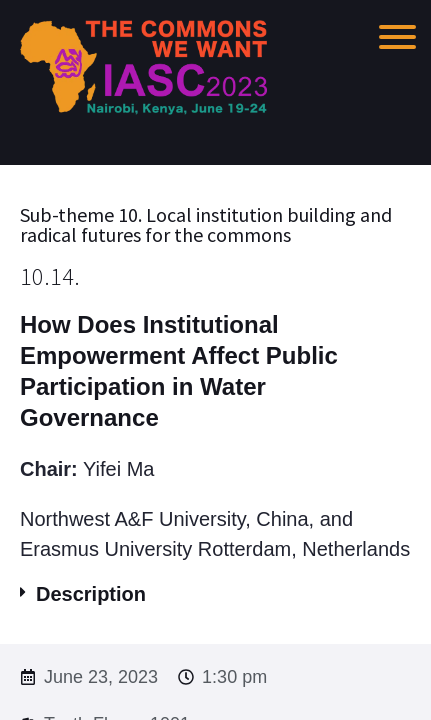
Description (91, 594)
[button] (215, 594)
